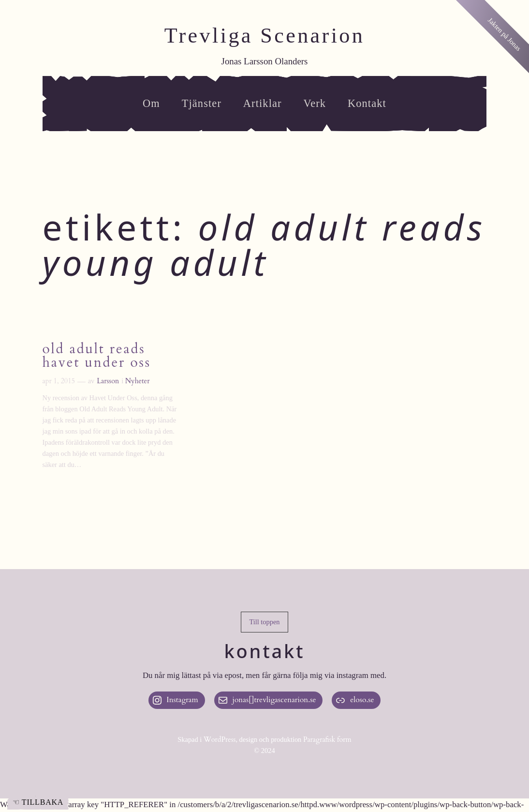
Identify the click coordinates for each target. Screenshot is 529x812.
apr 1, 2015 (59, 381)
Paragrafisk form (327, 740)
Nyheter (138, 381)
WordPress (220, 740)
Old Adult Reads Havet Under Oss (97, 356)
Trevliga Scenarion (265, 36)
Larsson (108, 381)
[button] (264, 622)
